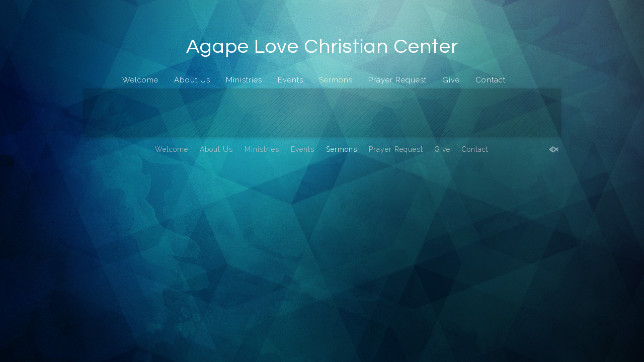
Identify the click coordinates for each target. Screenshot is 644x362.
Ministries (244, 80)
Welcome (140, 80)
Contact (491, 80)
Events (291, 80)
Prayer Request (397, 80)
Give (451, 80)
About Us (192, 80)
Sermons (336, 80)
